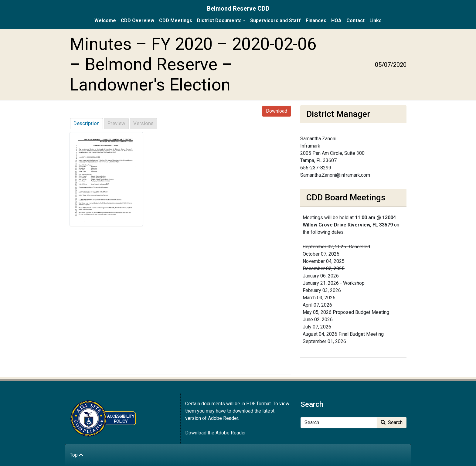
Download (277, 111)
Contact (355, 20)
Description (87, 123)
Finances (316, 20)
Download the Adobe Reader (216, 433)
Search (392, 422)
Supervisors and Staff (275, 20)
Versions (143, 123)
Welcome (105, 20)
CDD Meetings (176, 20)
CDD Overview (138, 20)
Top (76, 455)
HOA (336, 20)
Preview (116, 123)
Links (376, 20)
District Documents (219, 20)
